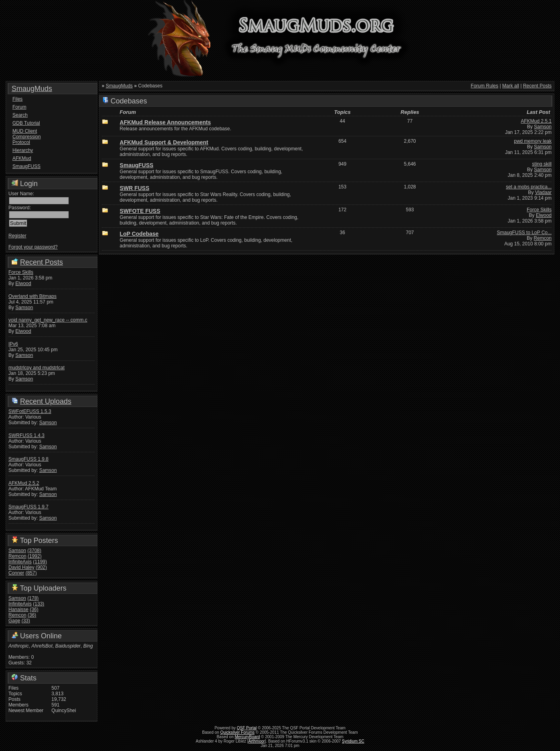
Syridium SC (353, 741)
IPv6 (13, 344)
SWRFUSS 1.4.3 (26, 435)
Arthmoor (257, 741)
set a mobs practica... (529, 187)
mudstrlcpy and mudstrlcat (36, 368)
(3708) (34, 551)
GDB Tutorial (26, 123)
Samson (24, 308)
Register (17, 236)
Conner (16, 573)
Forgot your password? (33, 247)
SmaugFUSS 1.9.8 (28, 459)
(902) (41, 567)
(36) (34, 609)
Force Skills (21, 272)
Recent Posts (41, 262)
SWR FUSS (135, 188)
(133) (38, 604)
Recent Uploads (46, 401)
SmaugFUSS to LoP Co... (524, 233)
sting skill (542, 164)
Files (17, 99)
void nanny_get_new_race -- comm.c (48, 320)
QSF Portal (247, 728)
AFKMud (22, 158)
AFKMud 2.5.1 (536, 121)
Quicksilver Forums (237, 732)
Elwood (23, 283)
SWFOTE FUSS (140, 211)
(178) (33, 598)
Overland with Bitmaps (32, 296)
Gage (14, 621)
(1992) (35, 556)
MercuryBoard (248, 737)
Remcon (17, 556)
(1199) (40, 562)
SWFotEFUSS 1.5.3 (30, 411)
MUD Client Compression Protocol (27, 137)
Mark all (511, 86)
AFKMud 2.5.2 (24, 483)
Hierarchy (23, 150)
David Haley (21, 567)
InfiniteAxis (20, 562)
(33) (26, 621)
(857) (31, 573)
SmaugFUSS (26, 166)
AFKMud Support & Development (164, 142)
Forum (19, 107)
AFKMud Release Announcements (165, 122)
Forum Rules (484, 86)
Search (20, 115)
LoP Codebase (139, 234)
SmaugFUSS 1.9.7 (28, 507)
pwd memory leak (533, 141)
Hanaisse (18, 609)
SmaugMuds (32, 89)
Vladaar (543, 192)
